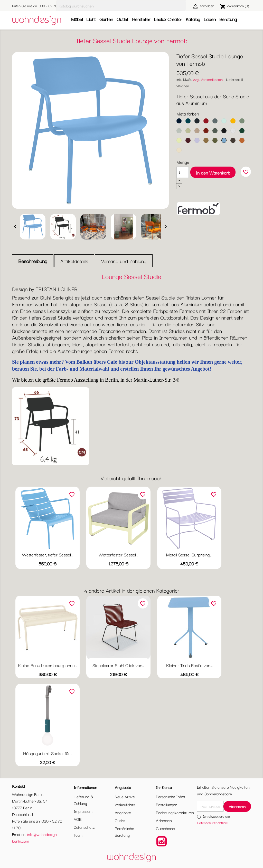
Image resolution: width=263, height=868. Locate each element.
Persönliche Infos (170, 796)
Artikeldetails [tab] (74, 261)
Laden (210, 19)
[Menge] (183, 172)
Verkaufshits (125, 804)
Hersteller (141, 19)
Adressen (164, 820)
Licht (91, 19)
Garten (106, 19)
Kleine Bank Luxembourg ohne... (48, 665)
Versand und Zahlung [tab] (124, 261)
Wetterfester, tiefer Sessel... (48, 554)
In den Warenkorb (213, 173)
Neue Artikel (125, 796)
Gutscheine (165, 828)
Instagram (162, 841)
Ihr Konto (164, 787)
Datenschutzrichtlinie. (213, 823)
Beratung (228, 19)
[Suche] (121, 6)
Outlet (123, 19)
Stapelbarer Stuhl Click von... (119, 665)
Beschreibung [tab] (33, 261)
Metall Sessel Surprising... (189, 554)
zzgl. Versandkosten (208, 79)
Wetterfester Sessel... (118, 554)
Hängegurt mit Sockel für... (48, 753)
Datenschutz (84, 827)
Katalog (193, 19)
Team (78, 835)
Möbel (77, 19)
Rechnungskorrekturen (175, 812)
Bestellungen (167, 804)
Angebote (123, 812)
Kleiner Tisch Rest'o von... (189, 665)
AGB (78, 819)
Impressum (83, 811)
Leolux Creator (168, 19)
